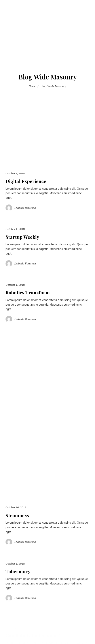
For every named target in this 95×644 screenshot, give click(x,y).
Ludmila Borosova (25, 208)
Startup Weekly (22, 237)
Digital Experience (26, 181)
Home (32, 86)
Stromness (17, 515)
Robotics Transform (28, 292)
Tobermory (18, 577)
